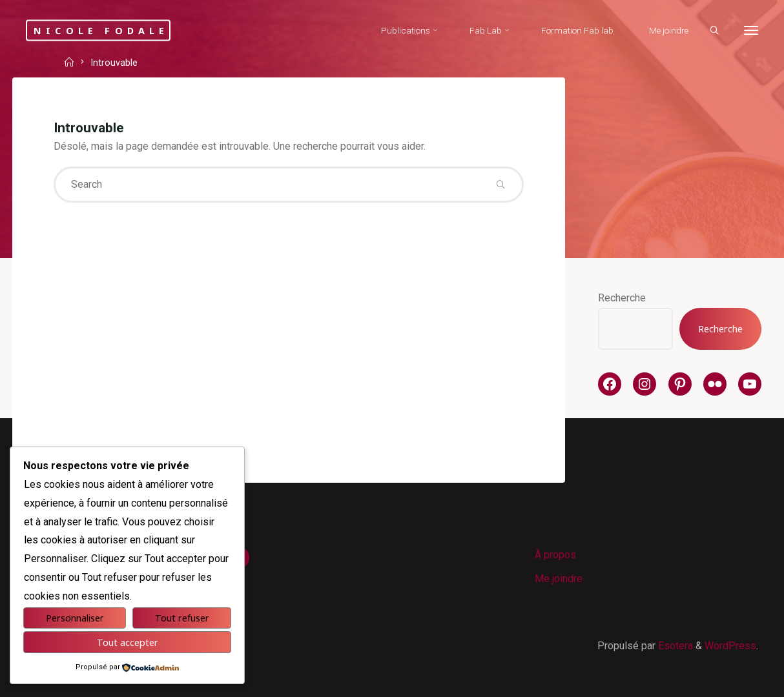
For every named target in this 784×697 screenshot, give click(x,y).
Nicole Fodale (101, 30)
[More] (751, 31)
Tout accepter (128, 642)
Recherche (622, 298)
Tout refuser (182, 618)
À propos (555, 555)
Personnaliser (75, 618)
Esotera (674, 646)
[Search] (714, 31)
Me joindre (559, 579)
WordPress (730, 646)
